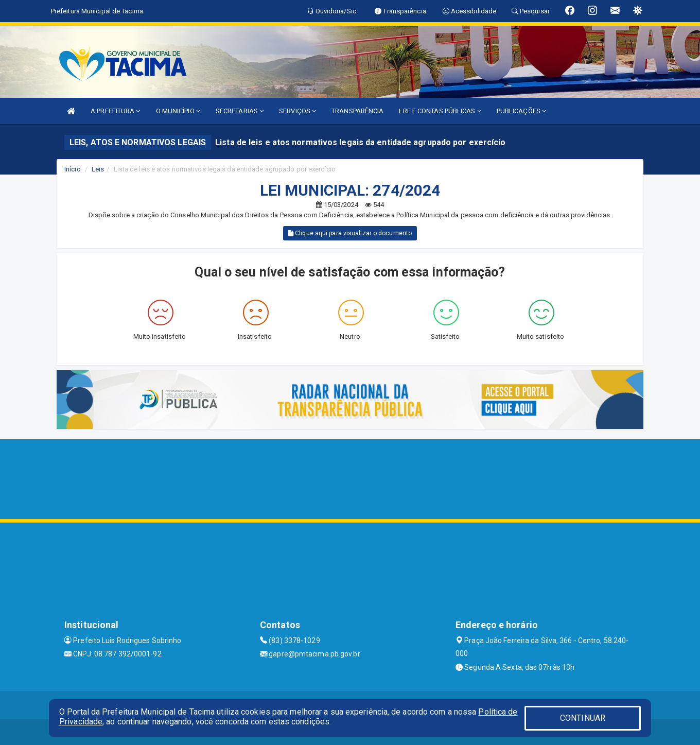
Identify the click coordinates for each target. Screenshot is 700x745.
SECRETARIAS (240, 111)
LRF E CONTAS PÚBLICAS (440, 111)
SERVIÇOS (297, 111)
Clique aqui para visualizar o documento (350, 233)
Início (73, 169)
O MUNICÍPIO (178, 111)
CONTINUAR (583, 718)
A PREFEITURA (115, 111)
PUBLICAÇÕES (521, 111)
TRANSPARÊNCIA (357, 111)
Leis (98, 169)
